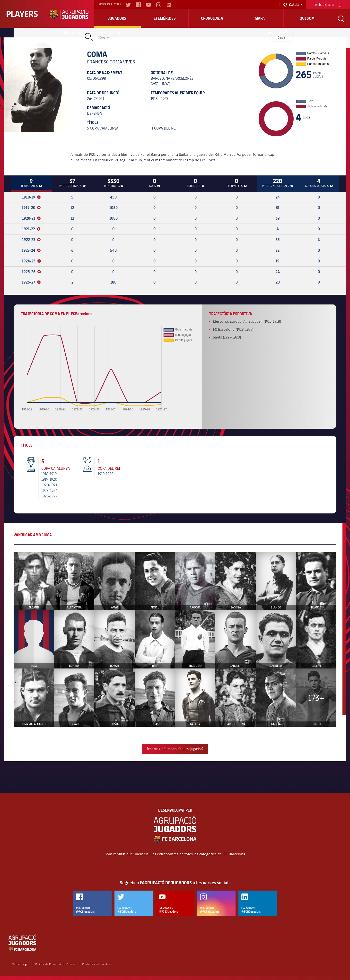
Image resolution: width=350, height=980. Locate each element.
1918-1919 (49, 473)
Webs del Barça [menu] (328, 4)
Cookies (72, 964)
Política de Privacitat (48, 964)
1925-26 (31, 272)
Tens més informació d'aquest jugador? (175, 749)
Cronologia (212, 18)
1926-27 (31, 282)
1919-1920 (49, 479)
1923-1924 (49, 490)
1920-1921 (49, 485)
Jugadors (117, 18)
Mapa (260, 18)
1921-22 (31, 229)
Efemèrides (165, 18)
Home (69, 33)
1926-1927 (49, 496)
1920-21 (31, 218)
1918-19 (31, 197)
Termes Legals (21, 964)
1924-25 (31, 261)
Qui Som (307, 18)
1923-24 (31, 250)
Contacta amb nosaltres (97, 964)
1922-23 (31, 240)
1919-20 (31, 208)
